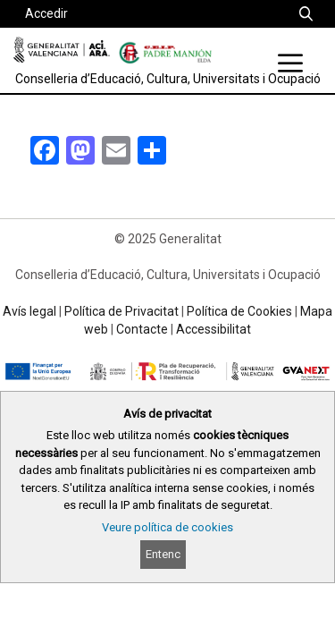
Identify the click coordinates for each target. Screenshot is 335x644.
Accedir (46, 13)
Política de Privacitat (121, 311)
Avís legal (29, 311)
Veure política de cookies (167, 527)
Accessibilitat (214, 329)
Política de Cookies (239, 311)
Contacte (142, 329)
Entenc (163, 554)
